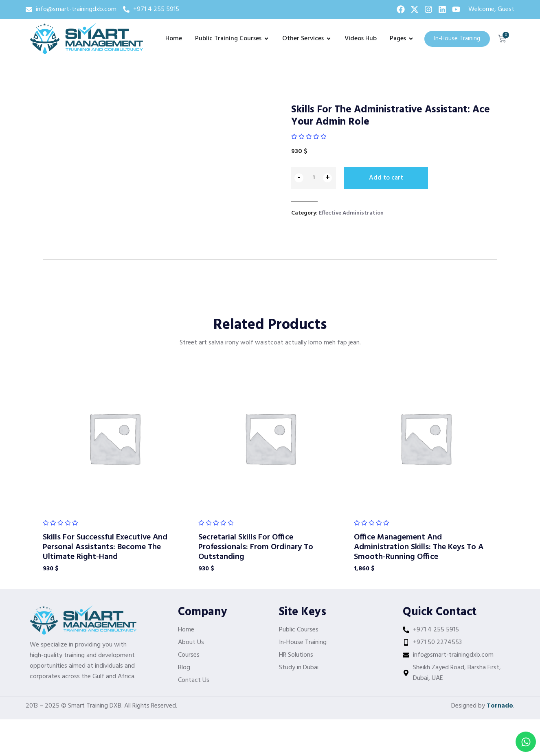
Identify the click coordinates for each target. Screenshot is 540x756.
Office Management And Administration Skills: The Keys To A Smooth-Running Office (419, 547)
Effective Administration (351, 213)
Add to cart (386, 178)
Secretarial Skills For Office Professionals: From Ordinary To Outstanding (256, 547)
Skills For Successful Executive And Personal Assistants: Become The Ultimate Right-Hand (105, 547)
